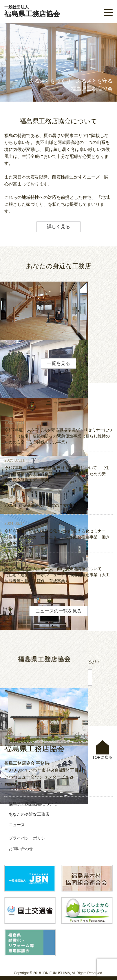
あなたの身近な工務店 (29, 814)
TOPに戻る (102, 750)
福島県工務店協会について (33, 804)
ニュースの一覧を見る (58, 611)
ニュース (17, 825)
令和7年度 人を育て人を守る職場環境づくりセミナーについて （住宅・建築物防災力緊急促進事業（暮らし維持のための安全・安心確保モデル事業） (58, 436)
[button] (108, 12)
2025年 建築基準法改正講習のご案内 (38, 505)
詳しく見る (58, 227)
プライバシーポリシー (29, 838)
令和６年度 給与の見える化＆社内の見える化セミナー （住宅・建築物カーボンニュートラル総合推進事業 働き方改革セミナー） (57, 537)
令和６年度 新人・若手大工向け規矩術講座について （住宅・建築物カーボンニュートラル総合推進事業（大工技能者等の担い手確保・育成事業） (57, 575)
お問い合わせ (21, 849)
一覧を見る (58, 363)
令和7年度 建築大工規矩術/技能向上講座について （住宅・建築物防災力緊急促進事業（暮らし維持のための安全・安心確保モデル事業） (57, 474)
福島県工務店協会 (32, 11)
